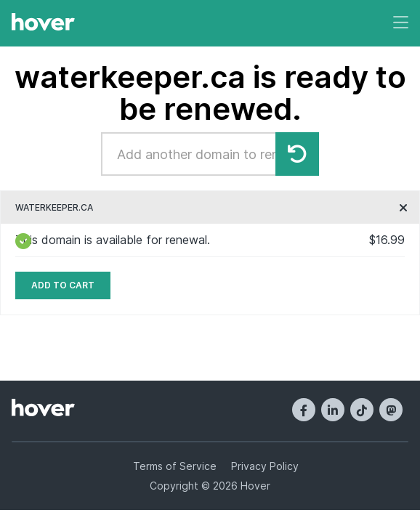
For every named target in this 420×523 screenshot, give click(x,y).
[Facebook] (304, 410)
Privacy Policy (265, 466)
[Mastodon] (391, 410)
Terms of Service (175, 466)
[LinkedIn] (333, 410)
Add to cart (63, 285)
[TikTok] (362, 410)
